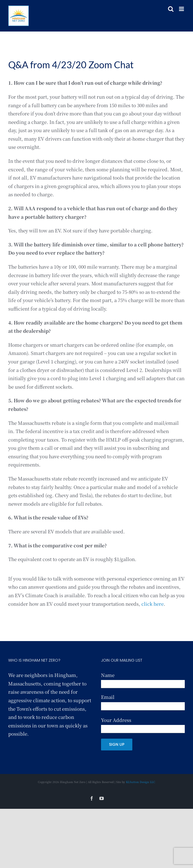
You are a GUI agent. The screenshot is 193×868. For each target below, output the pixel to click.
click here (153, 604)
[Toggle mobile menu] (182, 9)
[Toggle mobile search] (171, 9)
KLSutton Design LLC (141, 782)
